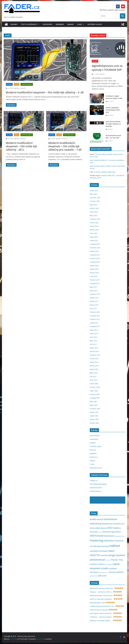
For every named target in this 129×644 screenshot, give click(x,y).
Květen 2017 (94, 298)
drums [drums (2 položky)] (104, 528)
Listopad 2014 (95, 326)
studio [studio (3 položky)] (105, 568)
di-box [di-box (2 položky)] (93, 528)
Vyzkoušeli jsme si (27, 84)
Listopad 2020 (95, 244)
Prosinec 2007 (95, 394)
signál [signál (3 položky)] (116, 564)
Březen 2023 (94, 208)
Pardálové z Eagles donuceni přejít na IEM (114, 97)
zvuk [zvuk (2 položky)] (104, 576)
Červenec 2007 (95, 409)
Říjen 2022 (93, 215)
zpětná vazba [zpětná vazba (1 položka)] (93, 576)
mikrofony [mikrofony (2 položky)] (119, 541)
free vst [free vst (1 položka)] (100, 532)
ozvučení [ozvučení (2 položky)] (104, 555)
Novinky (14, 24)
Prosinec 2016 (95, 312)
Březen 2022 (94, 230)
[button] (38, 24)
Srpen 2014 (94, 330)
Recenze (9, 84)
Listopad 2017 (95, 283)
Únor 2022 (93, 233)
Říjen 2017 (93, 287)
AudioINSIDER (95, 436)
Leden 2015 (94, 323)
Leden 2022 (94, 237)
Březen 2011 (94, 369)
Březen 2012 (94, 366)
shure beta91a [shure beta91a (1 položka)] (108, 564)
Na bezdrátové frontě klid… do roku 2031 (113, 137)
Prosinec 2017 (95, 280)
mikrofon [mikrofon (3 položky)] (109, 541)
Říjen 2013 (93, 341)
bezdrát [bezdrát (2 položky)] (100, 519)
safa (103, 74)
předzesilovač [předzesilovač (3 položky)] (97, 560)
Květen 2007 (94, 412)
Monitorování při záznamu (99, 610)
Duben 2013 (94, 348)
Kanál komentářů (96, 488)
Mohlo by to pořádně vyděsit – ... (101, 621)
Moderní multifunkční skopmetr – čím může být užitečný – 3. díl (45, 92)
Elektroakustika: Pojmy (98, 603)
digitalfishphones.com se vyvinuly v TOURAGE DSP (107, 68)
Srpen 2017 (94, 291)
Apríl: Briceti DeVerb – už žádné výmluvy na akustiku (114, 124)
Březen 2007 (94, 419)
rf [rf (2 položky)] (111, 560)
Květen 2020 (94, 251)
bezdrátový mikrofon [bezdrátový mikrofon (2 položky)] (111, 524)
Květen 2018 (94, 266)
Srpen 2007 (94, 405)
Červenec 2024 (95, 198)
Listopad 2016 (95, 316)
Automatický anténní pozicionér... (101, 613)
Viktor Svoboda (21, 88)
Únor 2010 (93, 380)
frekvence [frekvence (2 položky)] (107, 532)
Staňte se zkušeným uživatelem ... (102, 599)
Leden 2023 (94, 212)
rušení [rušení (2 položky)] (101, 564)
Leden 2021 (94, 241)
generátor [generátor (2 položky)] (116, 532)
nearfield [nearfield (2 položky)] (94, 551)
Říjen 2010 (93, 373)
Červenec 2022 (95, 219)
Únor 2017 (93, 309)
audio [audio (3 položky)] (93, 519)
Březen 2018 (94, 273)
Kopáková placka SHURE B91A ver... (102, 606)
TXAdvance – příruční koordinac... (101, 617)
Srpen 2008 (94, 391)
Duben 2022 (94, 226)
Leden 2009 (94, 384)
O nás (79, 24)
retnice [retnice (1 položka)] (108, 560)
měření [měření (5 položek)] (115, 546)
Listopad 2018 (95, 262)
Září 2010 (93, 376)
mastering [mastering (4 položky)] (96, 540)
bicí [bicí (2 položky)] (123, 524)
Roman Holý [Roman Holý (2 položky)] (118, 560)
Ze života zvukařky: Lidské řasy (104, 172)
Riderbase (60, 24)
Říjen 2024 (93, 194)
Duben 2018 (94, 269)
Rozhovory (48, 24)
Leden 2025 (94, 190)
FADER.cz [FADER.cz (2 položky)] (117, 528)
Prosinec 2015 (95, 319)
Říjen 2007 (93, 402)
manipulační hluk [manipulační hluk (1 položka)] (120, 536)
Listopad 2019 (95, 255)
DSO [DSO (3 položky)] (110, 528)
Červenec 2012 (95, 355)
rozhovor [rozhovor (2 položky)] (94, 564)
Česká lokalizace (96, 491)
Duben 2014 (94, 334)
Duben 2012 (94, 362)
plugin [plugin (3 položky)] (112, 555)
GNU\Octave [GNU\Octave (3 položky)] (97, 536)
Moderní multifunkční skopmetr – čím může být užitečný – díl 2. (21, 146)
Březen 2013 (94, 351)
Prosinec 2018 (95, 258)
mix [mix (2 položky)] (91, 546)
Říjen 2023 (93, 205)
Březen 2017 (94, 305)
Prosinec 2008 (95, 387)
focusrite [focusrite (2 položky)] (94, 532)
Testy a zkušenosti (29, 24)
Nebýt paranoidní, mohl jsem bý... (101, 595)
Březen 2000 (94, 423)
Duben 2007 (94, 416)
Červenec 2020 (95, 248)
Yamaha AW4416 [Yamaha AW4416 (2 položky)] (116, 572)
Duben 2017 (94, 301)
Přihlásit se (94, 480)
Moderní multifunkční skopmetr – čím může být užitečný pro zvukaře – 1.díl (65, 146)
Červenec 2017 (95, 294)
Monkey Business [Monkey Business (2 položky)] (101, 546)
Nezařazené (94, 439)
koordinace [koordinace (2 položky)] (109, 536)
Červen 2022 (94, 223)
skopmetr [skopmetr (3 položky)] (95, 568)
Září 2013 (93, 344)
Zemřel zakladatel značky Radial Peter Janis (113, 110)
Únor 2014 (93, 337)
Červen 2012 (94, 359)
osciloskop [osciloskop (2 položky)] (103, 551)
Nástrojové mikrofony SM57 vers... (102, 588)
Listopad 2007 (95, 398)
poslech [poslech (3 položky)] (121, 555)
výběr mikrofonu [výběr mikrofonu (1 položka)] (103, 572)
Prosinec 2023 (95, 201)
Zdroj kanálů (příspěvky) (98, 484)
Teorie (17, 84)
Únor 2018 (93, 276)
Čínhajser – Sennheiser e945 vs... (101, 592)
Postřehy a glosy (95, 24)
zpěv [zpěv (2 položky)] (100, 576)
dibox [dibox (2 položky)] (98, 528)
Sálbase (70, 24)
